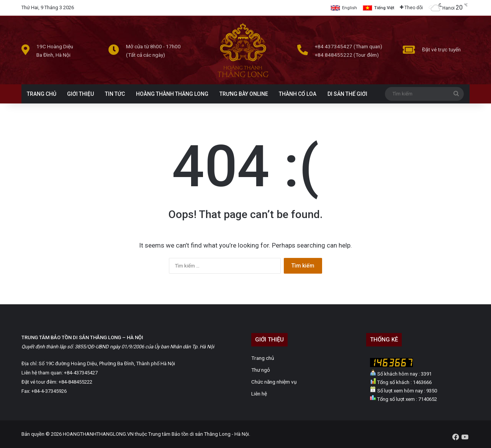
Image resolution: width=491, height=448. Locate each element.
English (349, 8)
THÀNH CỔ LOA (298, 94)
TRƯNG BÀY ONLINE (244, 94)
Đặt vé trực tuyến (441, 49)
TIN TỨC (115, 94)
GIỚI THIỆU (80, 94)
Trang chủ (263, 358)
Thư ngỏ (261, 370)
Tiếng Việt (384, 8)
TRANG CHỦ (42, 94)
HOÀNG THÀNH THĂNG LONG (172, 94)
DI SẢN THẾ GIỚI (347, 94)
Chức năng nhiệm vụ (274, 382)
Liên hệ (259, 394)
